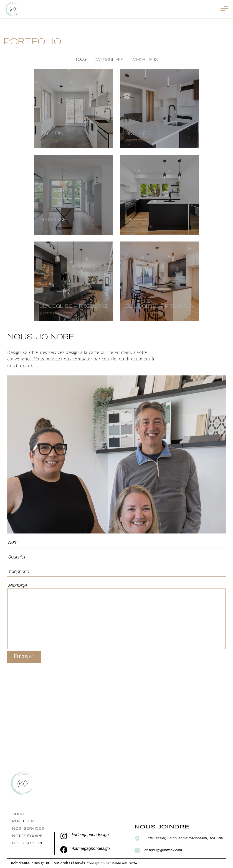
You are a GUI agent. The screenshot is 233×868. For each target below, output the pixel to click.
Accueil (21, 814)
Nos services (28, 829)
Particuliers (109, 60)
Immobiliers (145, 60)
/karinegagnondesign (91, 848)
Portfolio (24, 821)
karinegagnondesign (90, 835)
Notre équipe (27, 836)
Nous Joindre (28, 843)
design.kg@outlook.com (164, 850)
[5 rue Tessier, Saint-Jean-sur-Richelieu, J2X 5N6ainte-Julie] (116, 720)
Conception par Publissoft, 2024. (113, 863)
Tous (81, 60)
